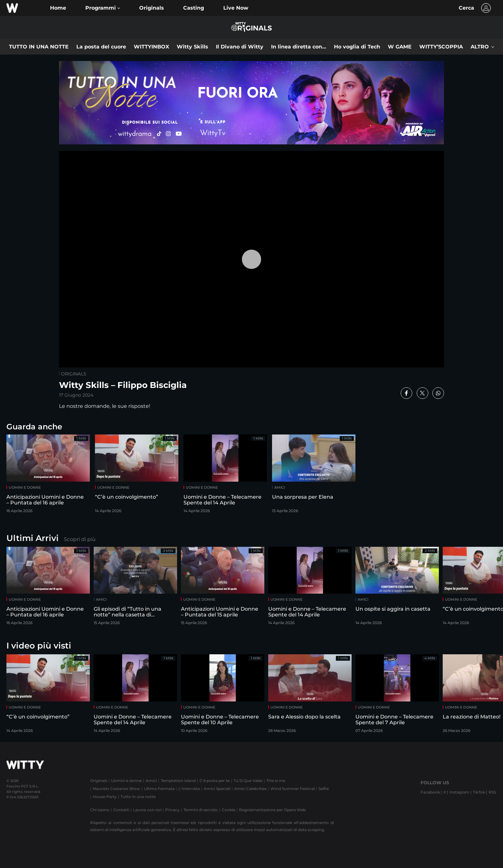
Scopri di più (80, 539)
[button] (103, 8)
